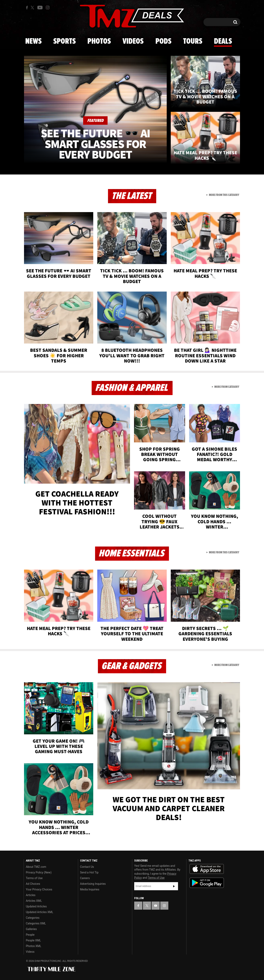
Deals (223, 41)
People (30, 935)
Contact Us (87, 867)
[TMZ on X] (33, 8)
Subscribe (174, 886)
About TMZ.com (36, 867)
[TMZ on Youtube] (40, 7)
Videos (133, 41)
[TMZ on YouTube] (156, 906)
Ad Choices (33, 884)
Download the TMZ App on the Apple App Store (207, 869)
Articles (31, 895)
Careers (85, 878)
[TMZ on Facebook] (27, 8)
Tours (193, 41)
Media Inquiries (90, 889)
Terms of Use (34, 878)
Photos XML (34, 946)
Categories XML (36, 923)
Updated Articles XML (39, 912)
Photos (99, 41)
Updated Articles (36, 906)
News (33, 41)
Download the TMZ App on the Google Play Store (207, 883)
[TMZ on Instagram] (48, 7)
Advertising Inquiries (93, 884)
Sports (64, 41)
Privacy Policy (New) (39, 872)
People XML (33, 940)
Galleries (31, 929)
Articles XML (34, 901)
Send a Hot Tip (89, 872)
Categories (33, 918)
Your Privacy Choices (39, 889)
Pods (163, 41)
